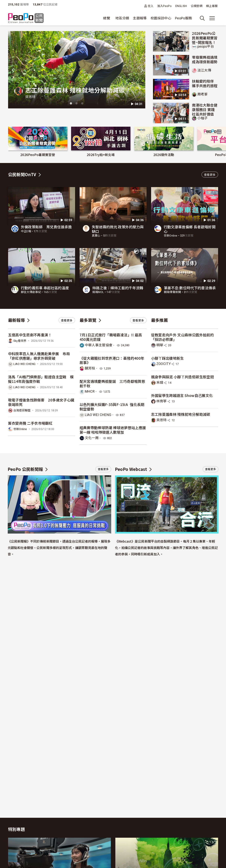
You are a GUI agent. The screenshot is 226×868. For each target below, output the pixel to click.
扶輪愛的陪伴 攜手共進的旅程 (205, 83)
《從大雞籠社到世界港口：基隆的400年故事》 (112, 360)
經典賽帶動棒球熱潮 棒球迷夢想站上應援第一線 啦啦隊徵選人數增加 (113, 430)
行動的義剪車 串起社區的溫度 (45, 288)
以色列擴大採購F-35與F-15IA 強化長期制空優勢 (112, 407)
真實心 (96, 236)
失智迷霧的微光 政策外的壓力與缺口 (118, 229)
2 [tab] (77, 104)
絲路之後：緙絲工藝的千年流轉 (118, 288)
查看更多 (210, 175)
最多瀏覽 (88, 320)
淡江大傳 (204, 70)
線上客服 (212, 6)
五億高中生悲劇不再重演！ (30, 335)
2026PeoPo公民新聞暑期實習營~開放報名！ (205, 38)
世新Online (171, 236)
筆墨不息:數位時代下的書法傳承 (190, 288)
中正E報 (26, 231)
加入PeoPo (165, 6)
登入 (151, 6)
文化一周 (92, 438)
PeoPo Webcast (131, 469)
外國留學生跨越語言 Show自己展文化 (182, 395)
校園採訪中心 (161, 18)
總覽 (107, 18)
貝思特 (30, 97)
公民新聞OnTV (22, 174)
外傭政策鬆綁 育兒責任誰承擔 (46, 227)
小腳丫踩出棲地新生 (167, 358)
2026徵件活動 (164, 155)
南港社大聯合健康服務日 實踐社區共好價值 (205, 109)
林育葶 (162, 401)
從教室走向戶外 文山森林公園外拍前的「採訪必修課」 (182, 337)
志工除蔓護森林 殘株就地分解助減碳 (75, 90)
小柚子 (203, 118)
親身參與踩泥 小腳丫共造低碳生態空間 (182, 377)
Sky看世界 (20, 341)
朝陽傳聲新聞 (173, 292)
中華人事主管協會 (99, 345)
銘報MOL (98, 292)
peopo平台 (206, 46)
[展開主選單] (212, 18)
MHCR (90, 391)
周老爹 (203, 94)
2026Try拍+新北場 (101, 155)
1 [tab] (71, 104)
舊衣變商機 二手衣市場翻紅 (30, 423)
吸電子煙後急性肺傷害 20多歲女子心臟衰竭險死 (41, 402)
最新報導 (16, 320)
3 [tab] (82, 104)
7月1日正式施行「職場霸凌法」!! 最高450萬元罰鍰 (111, 337)
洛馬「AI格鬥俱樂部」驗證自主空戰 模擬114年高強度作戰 (41, 379)
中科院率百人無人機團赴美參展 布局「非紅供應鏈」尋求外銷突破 (39, 356)
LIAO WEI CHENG (24, 364)
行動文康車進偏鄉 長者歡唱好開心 (190, 229)
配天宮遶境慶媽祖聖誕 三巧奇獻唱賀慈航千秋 (112, 383)
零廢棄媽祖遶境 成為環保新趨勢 (205, 59)
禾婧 (160, 383)
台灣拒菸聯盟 (22, 410)
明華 (160, 345)
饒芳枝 (90, 368)
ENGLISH (181, 6)
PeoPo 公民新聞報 (25, 469)
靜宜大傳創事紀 (31, 292)
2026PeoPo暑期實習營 (38, 155)
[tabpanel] (77, 70)
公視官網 (197, 6)
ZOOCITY (164, 364)
